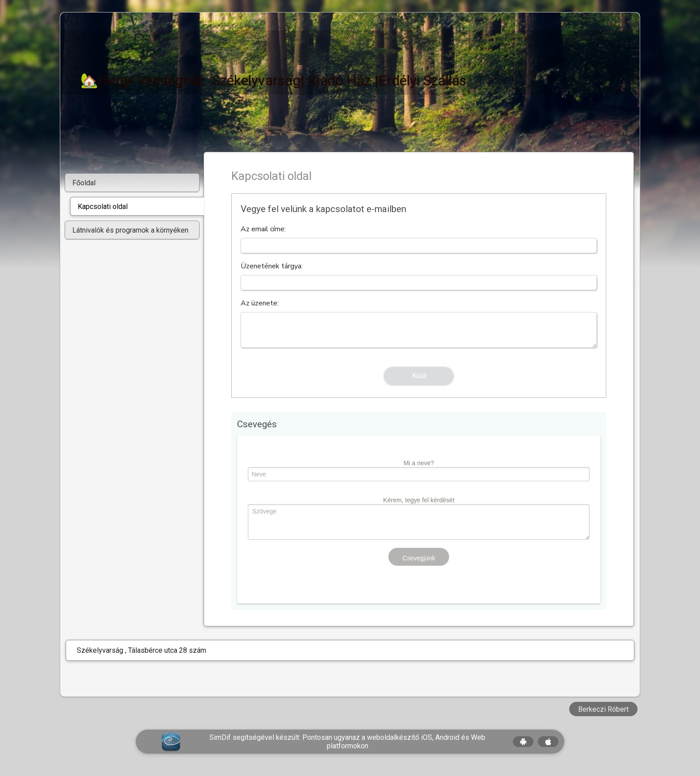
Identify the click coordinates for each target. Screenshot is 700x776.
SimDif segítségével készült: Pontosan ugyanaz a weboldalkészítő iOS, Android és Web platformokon (347, 742)
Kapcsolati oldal (103, 207)
